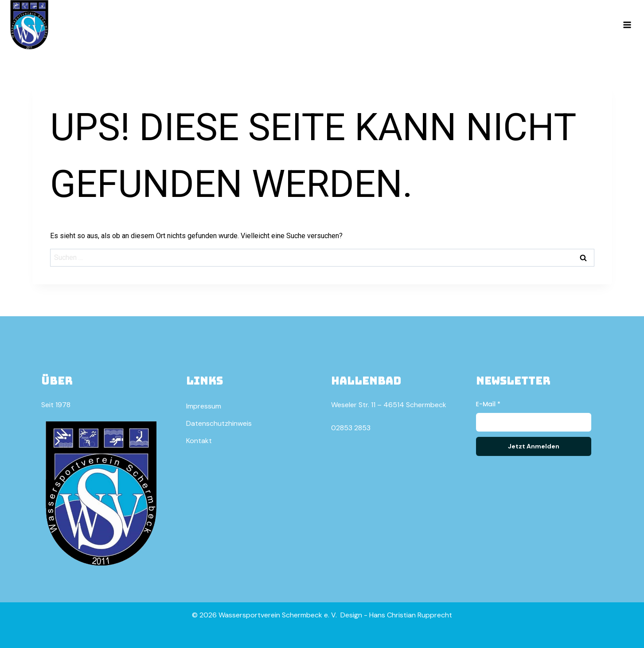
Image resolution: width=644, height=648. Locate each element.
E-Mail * (488, 404)
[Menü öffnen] (627, 25)
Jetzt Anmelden (534, 446)
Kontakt (199, 441)
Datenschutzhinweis (219, 423)
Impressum (204, 406)
